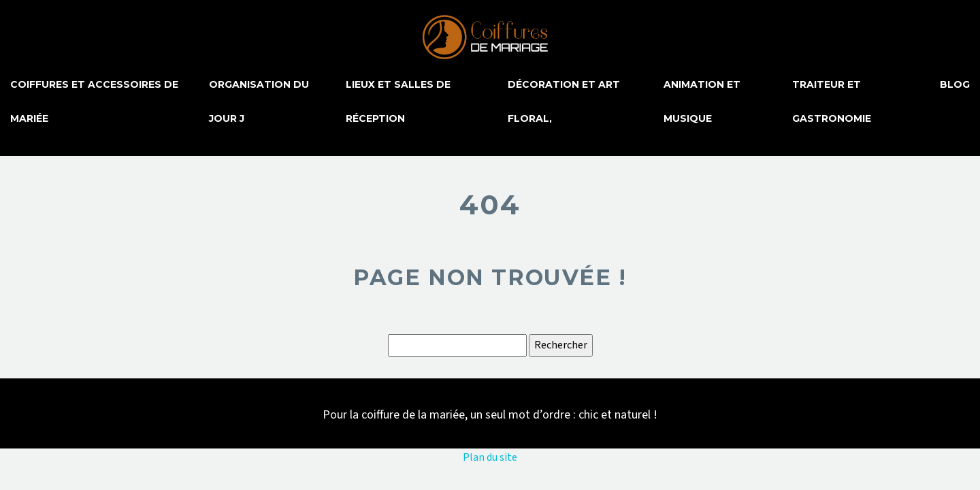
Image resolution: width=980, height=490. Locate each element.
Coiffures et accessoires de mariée (94, 101)
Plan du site (490, 457)
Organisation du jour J (259, 101)
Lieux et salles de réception (398, 101)
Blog (955, 84)
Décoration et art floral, (564, 101)
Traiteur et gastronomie (832, 101)
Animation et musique (702, 101)
